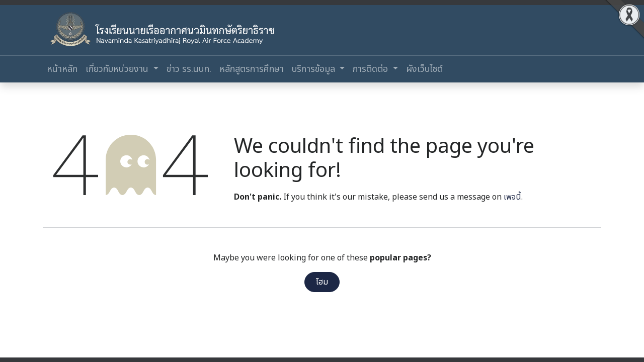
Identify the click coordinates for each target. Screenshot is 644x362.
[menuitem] (62, 69)
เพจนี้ (512, 197)
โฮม (322, 282)
